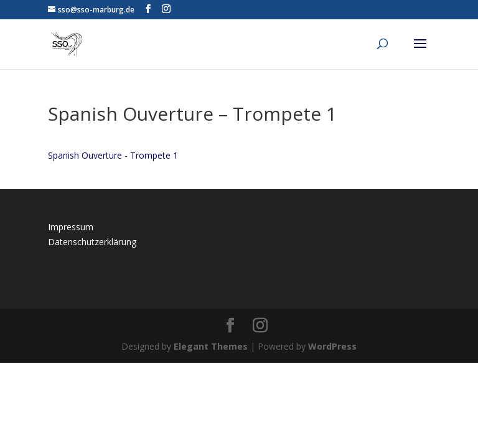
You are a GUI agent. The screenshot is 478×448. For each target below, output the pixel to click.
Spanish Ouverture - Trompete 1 (113, 155)
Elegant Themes (211, 346)
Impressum (71, 227)
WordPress (332, 346)
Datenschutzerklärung (92, 242)
